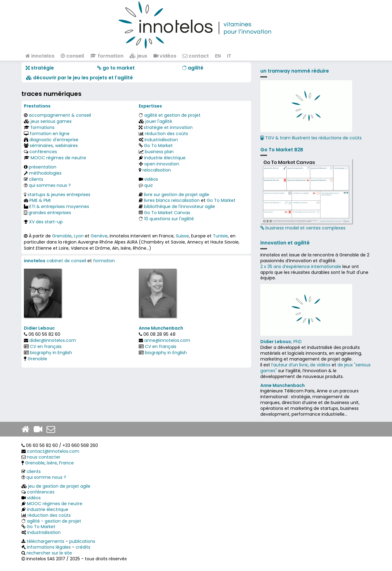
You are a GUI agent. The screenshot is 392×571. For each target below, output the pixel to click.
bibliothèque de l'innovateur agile (179, 206)
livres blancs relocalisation (172, 200)
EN (218, 56)
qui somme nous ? (46, 477)
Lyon (79, 236)
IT (229, 56)
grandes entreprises (50, 213)
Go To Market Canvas (167, 213)
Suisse (182, 236)
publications (82, 541)
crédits (83, 547)
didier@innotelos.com (53, 340)
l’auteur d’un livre (290, 365)
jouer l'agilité (159, 121)
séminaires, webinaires (54, 146)
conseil (72, 56)
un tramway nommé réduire (295, 71)
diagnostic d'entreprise (54, 140)
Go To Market (158, 146)
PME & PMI (40, 200)
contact (196, 56)
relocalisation (157, 170)
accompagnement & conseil (60, 115)
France (66, 463)
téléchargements (45, 541)
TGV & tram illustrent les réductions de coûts (311, 138)
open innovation (162, 164)
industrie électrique (165, 158)
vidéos (165, 56)
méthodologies (45, 173)
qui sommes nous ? (50, 185)
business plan (159, 152)
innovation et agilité (285, 243)
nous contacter (44, 457)
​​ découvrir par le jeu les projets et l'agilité (79, 78)
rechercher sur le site (49, 553)
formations (43, 127)
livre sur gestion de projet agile (177, 195)
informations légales (49, 547)
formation (107, 56)
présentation (43, 167)
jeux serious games (51, 121)
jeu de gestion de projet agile (59, 486)
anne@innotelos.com (167, 340)
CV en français (46, 346)
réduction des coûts (166, 134)
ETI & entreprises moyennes (59, 206)
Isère (52, 463)
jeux (138, 56)
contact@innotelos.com (53, 451)
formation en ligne (50, 134)
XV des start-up (46, 222)
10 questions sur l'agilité (169, 219)
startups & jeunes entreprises (59, 195)
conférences (43, 152)
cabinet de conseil (66, 261)
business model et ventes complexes (306, 195)
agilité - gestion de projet (54, 521)
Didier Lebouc (39, 328)
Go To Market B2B (282, 150)
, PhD (281, 342)
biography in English (51, 353)
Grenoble (62, 236)
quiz (149, 185)
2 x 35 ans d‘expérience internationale (301, 267)
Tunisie (220, 236)
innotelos (40, 56)
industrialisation (161, 140)
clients (36, 179)
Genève (99, 236)
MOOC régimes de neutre (58, 158)
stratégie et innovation (168, 127)
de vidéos (320, 365)
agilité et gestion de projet (172, 115)
